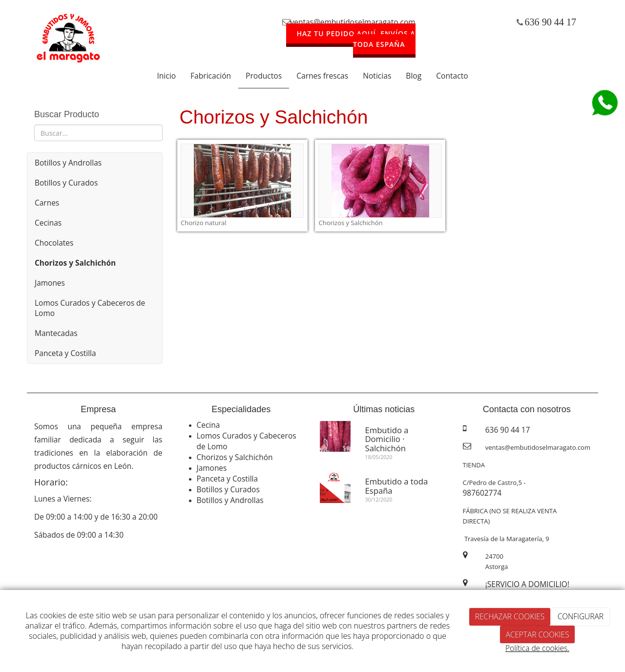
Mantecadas (56, 333)
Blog (414, 76)
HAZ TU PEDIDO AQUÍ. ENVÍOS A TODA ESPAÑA (356, 39)
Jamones (50, 283)
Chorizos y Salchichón (235, 457)
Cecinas (48, 223)
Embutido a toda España (397, 486)
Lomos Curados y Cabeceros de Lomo (90, 308)
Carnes (47, 203)
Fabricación (211, 76)
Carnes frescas (322, 76)
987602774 (482, 493)
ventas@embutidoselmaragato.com (353, 22)
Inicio (166, 76)
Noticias (377, 76)
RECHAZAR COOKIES (510, 616)
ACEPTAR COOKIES (537, 634)
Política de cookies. (537, 648)
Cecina (208, 425)
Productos (264, 76)
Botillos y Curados (66, 183)
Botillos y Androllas (68, 163)
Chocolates (54, 243)
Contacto (452, 76)
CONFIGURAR (581, 616)
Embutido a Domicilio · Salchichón (387, 439)
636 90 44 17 (551, 22)
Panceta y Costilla (65, 353)
